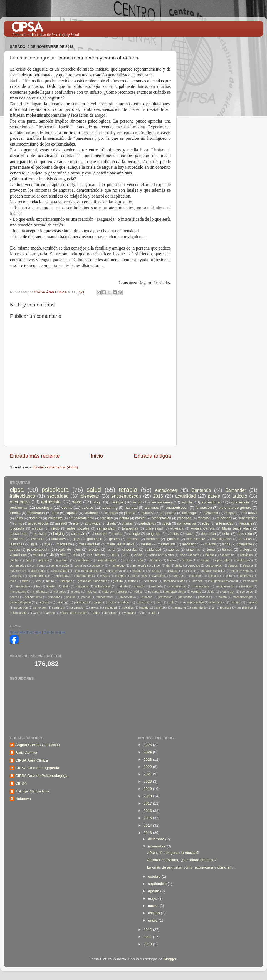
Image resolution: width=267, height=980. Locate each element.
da (168, 565)
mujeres (91, 592)
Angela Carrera (203, 528)
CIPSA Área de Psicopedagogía (42, 776)
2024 (148, 752)
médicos (117, 502)
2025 (148, 745)
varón (37, 613)
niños (226, 544)
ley (38, 586)
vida (96, 613)
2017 (148, 803)
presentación (105, 597)
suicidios (128, 607)
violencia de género (235, 508)
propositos (168, 513)
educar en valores (241, 571)
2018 (148, 796)
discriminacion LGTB (88, 571)
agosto (154, 891)
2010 (148, 944)
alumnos (152, 508)
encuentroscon (126, 496)
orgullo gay (227, 592)
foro (38, 581)
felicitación (196, 576)
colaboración (244, 560)
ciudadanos (147, 523)
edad (206, 523)
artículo (240, 496)
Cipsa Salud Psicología (25, 632)
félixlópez (66, 581)
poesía (15, 550)
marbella (157, 586)
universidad (154, 528)
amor (137, 502)
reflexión (204, 518)
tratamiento (199, 607)
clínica (118, 534)
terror (211, 550)
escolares (17, 539)
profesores (165, 597)
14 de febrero (96, 555)
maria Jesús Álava (121, 544)
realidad (125, 602)
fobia (13, 581)
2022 (148, 767)
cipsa (17, 490)
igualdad (173, 539)
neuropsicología (175, 592)
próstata (221, 597)
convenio (98, 565)
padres (14, 597)
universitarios (19, 613)
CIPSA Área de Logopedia (37, 768)
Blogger (170, 959)
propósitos (185, 597)
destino (248, 565)
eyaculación (160, 576)
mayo (153, 898)
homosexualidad (174, 581)
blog (97, 502)
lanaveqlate (22, 586)
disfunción (154, 571)
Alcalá (138, 555)
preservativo (128, 597)
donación (190, 571)
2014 (148, 825)
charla (111, 523)
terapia (128, 490)
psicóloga (184, 518)
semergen (40, 607)
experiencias (138, 576)
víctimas (91, 513)
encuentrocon (177, 508)
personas (54, 597)
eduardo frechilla (212, 571)
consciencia (239, 502)
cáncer (156, 565)
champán (78, 534)
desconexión (214, 565)
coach (167, 523)
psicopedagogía (20, 602)
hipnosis (133, 539)
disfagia (137, 571)
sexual (95, 607)
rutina (111, 550)
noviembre (157, 846)
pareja (214, 496)
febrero (178, 576)
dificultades (38, 571)
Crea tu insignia (54, 632)
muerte (76, 592)
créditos (173, 534)
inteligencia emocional (223, 581)
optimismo (244, 544)
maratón (140, 586)
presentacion (162, 518)
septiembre (158, 884)
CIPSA (21, 783)
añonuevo (155, 560)
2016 (158, 496)
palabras (148, 513)
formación (203, 508)
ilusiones (197, 581)
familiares (58, 539)
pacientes (246, 592)
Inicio (97, 456)
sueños (174, 550)
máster (140, 518)
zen (153, 613)
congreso (153, 534)
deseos (233, 565)
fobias (26, 581)
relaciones (224, 518)
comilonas (39, 565)
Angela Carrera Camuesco (38, 745)
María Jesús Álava (237, 528)
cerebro (187, 560)
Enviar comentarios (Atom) (56, 467)
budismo (40, 534)
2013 (148, 833)
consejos (81, 565)
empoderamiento (81, 518)
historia (133, 581)
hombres (153, 539)
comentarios (18, 565)
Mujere (209, 555)
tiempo (227, 550)
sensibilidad (106, 528)
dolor (226, 534)
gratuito (118, 581)
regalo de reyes (68, 550)
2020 (148, 781)
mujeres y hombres (115, 592)
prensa (86, 597)
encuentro (20, 502)
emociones (166, 490)
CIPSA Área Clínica (32, 760)
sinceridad (130, 550)
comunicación (60, 565)
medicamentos (225, 586)
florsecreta (246, 576)
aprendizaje (83, 560)
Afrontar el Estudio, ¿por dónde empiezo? (182, 860)
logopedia (17, 528)
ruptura (72, 513)
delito (179, 565)
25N (126, 555)
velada (38, 555)
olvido (211, 592)
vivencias (128, 613)
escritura (38, 539)
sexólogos (190, 513)
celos (19, 518)
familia (15, 513)
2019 (148, 789)
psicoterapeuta (38, 550)
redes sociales (78, 528)
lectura (124, 518)
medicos (247, 586)
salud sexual (218, 602)
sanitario (252, 602)
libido (66, 586)
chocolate (99, 534)
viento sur (110, 613)
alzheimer (211, 513)
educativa (55, 518)
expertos (111, 513)
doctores (35, 518)
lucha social (103, 586)
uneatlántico (244, 607)
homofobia (150, 581)
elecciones (17, 576)
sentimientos (248, 518)
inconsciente (196, 539)
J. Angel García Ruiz (32, 791)
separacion (78, 607)
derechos (194, 565)
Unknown (23, 799)
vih (52, 555)
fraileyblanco (22, 496)
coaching (110, 508)
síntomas (193, 550)
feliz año (214, 576)
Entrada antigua (153, 456)
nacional (154, 592)
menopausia (18, 592)
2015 (114, 555)
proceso (147, 597)
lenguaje (246, 523)
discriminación (117, 571)
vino (63, 555)
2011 (148, 937)
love (47, 544)
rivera (160, 602)
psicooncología (243, 597)
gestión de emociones (92, 581)
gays (76, 539)
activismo (246, 555)
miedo (55, 528)
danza (190, 534)
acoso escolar (39, 523)
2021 (148, 774)
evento (67, 508)
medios (37, 528)
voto (143, 613)
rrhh (171, 602)
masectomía (201, 586)
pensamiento (33, 597)
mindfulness (39, 592)
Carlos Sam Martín (161, 555)
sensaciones (162, 502)
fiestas (229, 576)
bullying (59, 534)
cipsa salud (222, 560)
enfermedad (225, 523)
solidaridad (153, 550)
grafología (95, 539)
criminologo (117, 565)
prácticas (204, 597)
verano (50, 613)
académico (227, 555)
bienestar (90, 496)
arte (76, 523)
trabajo (144, 607)
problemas (18, 508)
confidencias (187, 523)
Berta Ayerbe (26, 753)
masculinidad (178, 586)
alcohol (14, 560)
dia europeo (18, 571)
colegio (134, 534)
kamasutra (250, 581)
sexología (44, 508)
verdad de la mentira (74, 613)
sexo (77, 502)
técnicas (226, 607)
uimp (18, 523)
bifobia (172, 560)
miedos (210, 544)
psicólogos (81, 602)
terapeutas (130, 528)
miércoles (59, 592)
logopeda (82, 586)
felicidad (107, 518)
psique (98, 602)
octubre (196, 592)
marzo (154, 906)
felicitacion (36, 513)
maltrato (122, 586)
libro (55, 513)
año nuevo (249, 513)
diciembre (157, 839)
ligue (34, 544)
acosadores (18, 534)
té (213, 607)
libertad (51, 586)
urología (246, 550)
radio (111, 602)
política (71, 597)
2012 (148, 930)
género (114, 539)
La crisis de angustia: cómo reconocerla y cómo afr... (191, 867)
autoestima (211, 502)
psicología (55, 490)
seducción (21, 607)
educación (244, 534)
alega (28, 560)
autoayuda (93, 523)
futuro (50, 581)
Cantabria (201, 490)
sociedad (111, 607)
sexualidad (58, 496)
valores (88, 508)
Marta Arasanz (189, 555)
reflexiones (143, 602)
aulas (127, 560)
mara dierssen (89, 544)
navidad (131, 508)
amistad (61, 523)
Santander (236, 490)
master (146, 544)
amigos (230, 513)
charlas (127, 523)
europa (120, 576)
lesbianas (17, 544)
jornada (130, 513)
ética (76, 555)
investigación (222, 539)
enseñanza (63, 576)
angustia (43, 560)
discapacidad (60, 571)
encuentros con (40, 576)
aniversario (62, 560)
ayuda (187, 502)
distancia (173, 571)
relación (94, 550)
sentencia (58, 607)
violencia (177, 528)
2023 (148, 760)
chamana (203, 560)
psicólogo (62, 602)
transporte (179, 607)
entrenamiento (85, 576)
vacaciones (18, 555)
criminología (138, 565)
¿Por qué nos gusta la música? (173, 853)
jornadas (245, 539)
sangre (236, 602)
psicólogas (44, 602)
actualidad (186, 496)
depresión (208, 534)
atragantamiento (107, 560)
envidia (105, 576)
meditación (190, 544)
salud (94, 490)
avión (139, 560)
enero (153, 920)
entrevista (51, 502)
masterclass (167, 544)
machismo (64, 544)
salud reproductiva (192, 602)
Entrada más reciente (35, 456)
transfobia (160, 607)
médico (138, 592)
